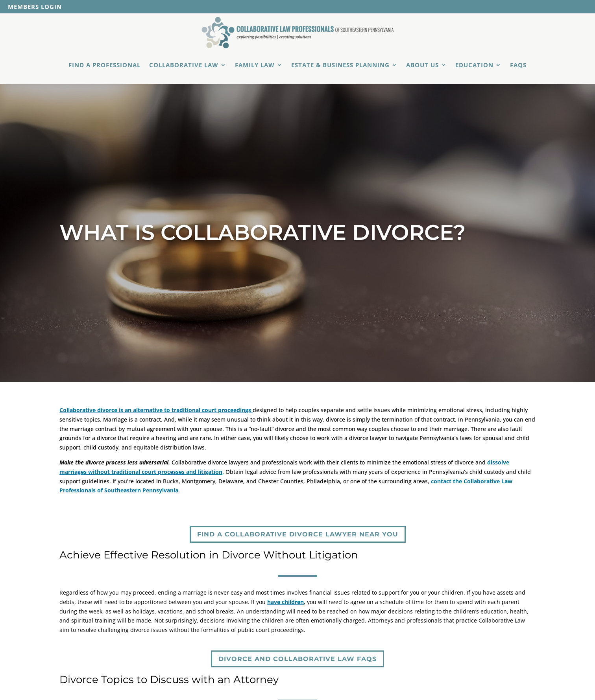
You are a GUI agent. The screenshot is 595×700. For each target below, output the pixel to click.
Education (474, 65)
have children (285, 602)
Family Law (255, 65)
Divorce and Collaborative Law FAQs (297, 659)
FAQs (518, 65)
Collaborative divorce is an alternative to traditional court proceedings (156, 410)
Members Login (35, 7)
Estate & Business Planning (340, 65)
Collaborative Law (184, 65)
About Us (422, 65)
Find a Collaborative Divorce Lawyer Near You (298, 534)
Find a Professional (104, 65)
